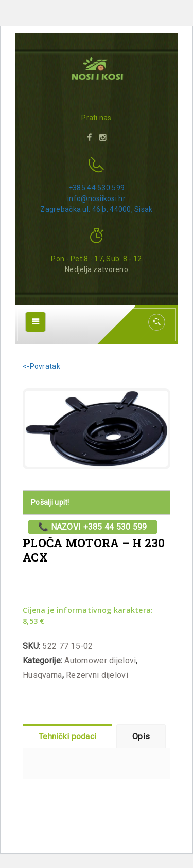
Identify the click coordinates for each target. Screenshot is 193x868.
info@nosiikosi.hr (97, 198)
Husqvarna (42, 675)
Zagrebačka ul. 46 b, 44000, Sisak (96, 209)
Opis (141, 737)
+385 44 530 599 (97, 188)
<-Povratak (41, 366)
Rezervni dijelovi (97, 675)
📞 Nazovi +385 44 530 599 (93, 527)
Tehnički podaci (67, 737)
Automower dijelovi (100, 661)
